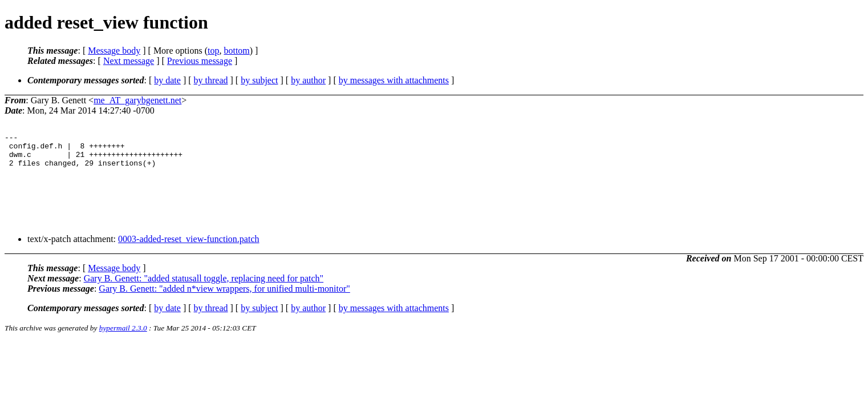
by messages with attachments (394, 80)
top (213, 51)
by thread (211, 80)
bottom (236, 51)
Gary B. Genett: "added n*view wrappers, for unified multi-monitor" (224, 297)
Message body (114, 51)
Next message (129, 61)
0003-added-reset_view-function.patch (188, 247)
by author (308, 80)
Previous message (200, 61)
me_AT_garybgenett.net (137, 100)
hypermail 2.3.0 (123, 337)
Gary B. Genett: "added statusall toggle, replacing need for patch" (204, 287)
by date (167, 80)
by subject (259, 80)
